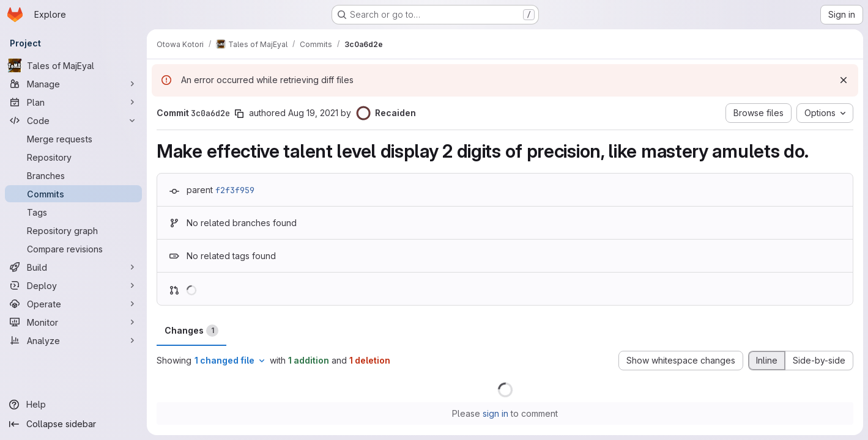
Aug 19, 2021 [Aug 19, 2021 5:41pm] (313, 113)
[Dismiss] (844, 80)
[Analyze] (73, 340)
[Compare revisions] (73, 249)
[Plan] (73, 102)
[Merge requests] (73, 139)
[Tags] (73, 212)
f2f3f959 (235, 190)
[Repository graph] (73, 230)
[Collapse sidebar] (73, 424)
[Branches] (73, 175)
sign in (495, 413)
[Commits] (73, 194)
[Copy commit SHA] (239, 114)
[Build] (73, 267)
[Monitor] (73, 322)
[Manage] (73, 84)
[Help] (73, 405)
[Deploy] (73, 285)
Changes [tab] (191, 331)
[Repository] (73, 157)
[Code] (73, 120)
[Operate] (73, 304)
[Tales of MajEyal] (73, 65)
